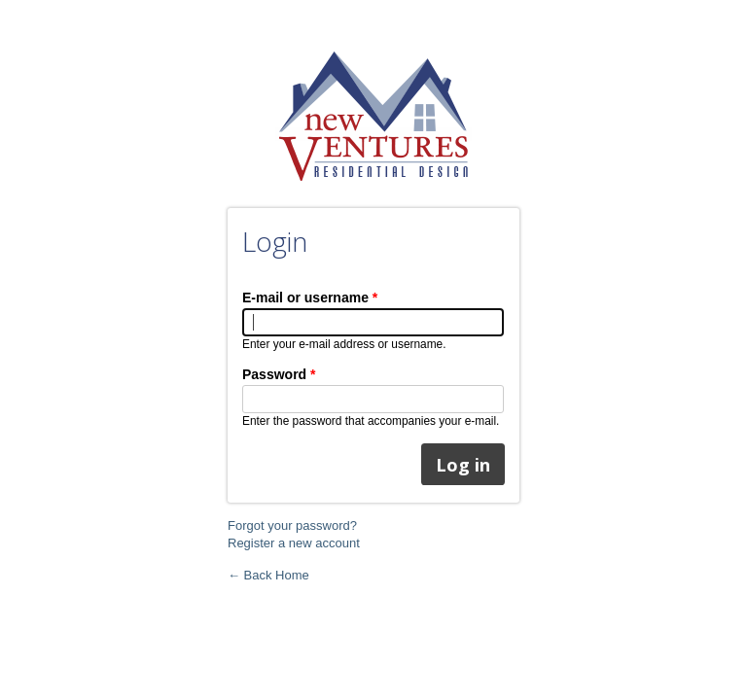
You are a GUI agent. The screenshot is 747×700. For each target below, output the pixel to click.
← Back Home (268, 575)
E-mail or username (310, 297)
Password (279, 374)
